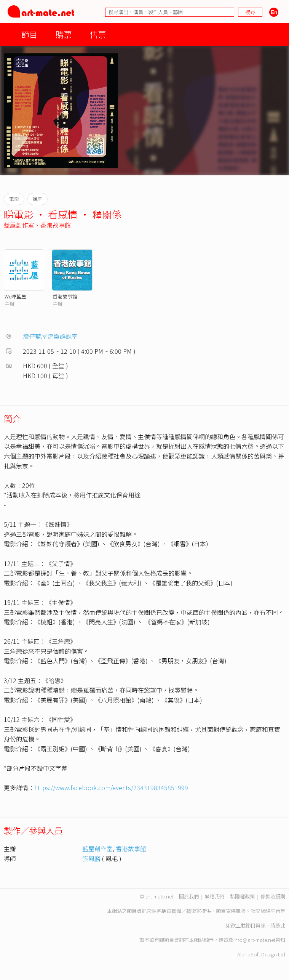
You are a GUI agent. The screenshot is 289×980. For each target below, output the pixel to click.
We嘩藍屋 (15, 296)
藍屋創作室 (19, 225)
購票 (64, 34)
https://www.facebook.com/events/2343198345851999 (111, 788)
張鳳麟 (91, 858)
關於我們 (189, 896)
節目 (29, 34)
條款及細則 (273, 896)
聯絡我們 (214, 896)
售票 (98, 34)
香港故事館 (56, 225)
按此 (280, 925)
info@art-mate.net (254, 940)
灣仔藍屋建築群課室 (50, 336)
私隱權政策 (242, 896)
